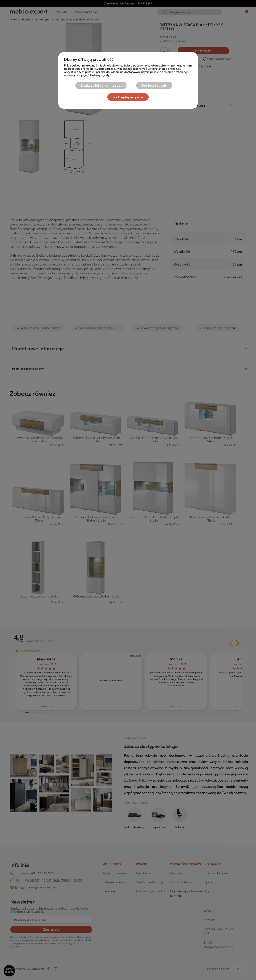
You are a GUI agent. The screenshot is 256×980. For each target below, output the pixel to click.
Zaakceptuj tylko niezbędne (103, 85)
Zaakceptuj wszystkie (128, 97)
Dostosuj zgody (154, 85)
